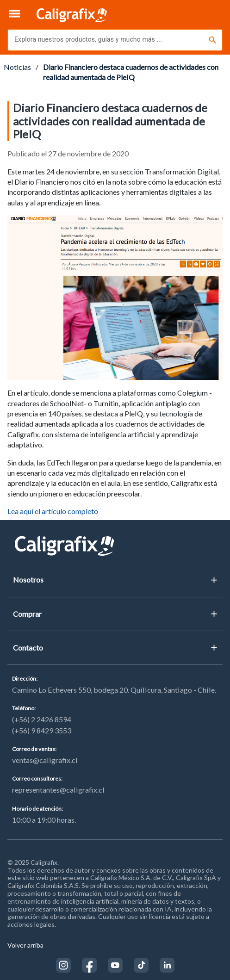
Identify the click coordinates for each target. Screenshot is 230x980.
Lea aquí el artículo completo (53, 511)
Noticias (17, 67)
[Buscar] (213, 40)
